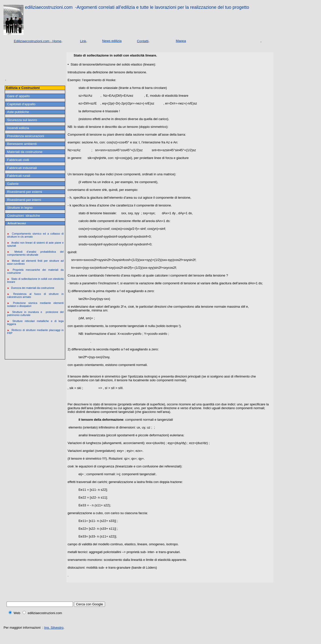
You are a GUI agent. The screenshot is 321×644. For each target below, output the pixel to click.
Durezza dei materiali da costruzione (33, 288)
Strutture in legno (20, 208)
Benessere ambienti (22, 144)
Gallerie (13, 184)
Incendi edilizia (18, 128)
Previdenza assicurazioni (25, 136)
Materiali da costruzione (25, 152)
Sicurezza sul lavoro (22, 120)
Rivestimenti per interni (24, 200)
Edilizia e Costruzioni (23, 88)
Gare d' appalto (18, 96)
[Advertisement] (21, 69)
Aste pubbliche (18, 112)
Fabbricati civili (18, 160)
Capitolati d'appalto (21, 104)
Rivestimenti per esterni (24, 192)
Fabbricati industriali (22, 168)
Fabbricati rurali (19, 176)
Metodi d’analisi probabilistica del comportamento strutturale (35, 253)
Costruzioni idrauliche (23, 216)
